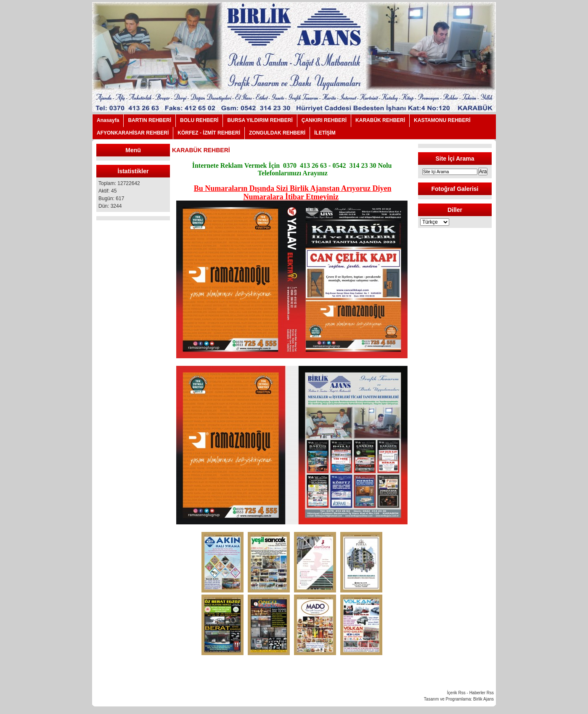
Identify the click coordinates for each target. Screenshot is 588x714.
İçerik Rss (456, 693)
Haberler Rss (482, 693)
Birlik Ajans (483, 699)
